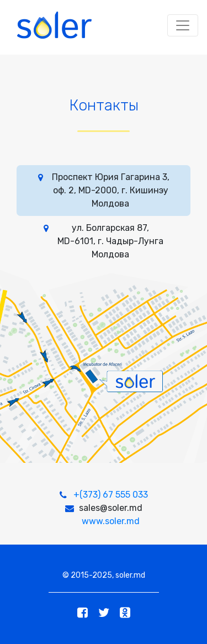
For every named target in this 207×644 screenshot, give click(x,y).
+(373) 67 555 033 (111, 495)
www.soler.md (111, 521)
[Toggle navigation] (183, 25)
